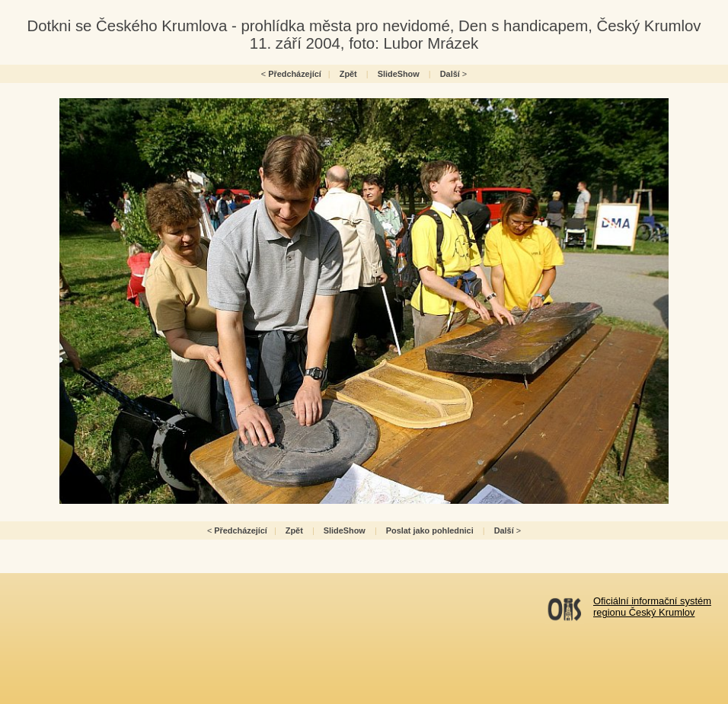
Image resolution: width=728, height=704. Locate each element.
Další (450, 74)
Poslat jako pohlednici (430, 530)
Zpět (348, 74)
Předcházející (295, 74)
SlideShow (399, 74)
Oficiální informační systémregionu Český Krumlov (652, 607)
